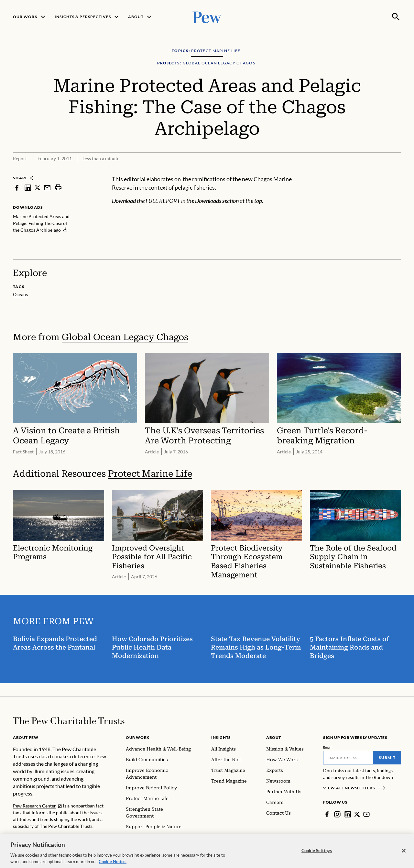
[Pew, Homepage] (207, 17)
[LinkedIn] (348, 814)
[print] (58, 188)
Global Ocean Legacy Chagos (125, 337)
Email (327, 747)
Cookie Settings (317, 854)
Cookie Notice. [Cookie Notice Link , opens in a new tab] (113, 865)
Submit (387, 757)
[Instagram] (337, 814)
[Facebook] (327, 814)
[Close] (404, 854)
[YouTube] (366, 814)
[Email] (348, 758)
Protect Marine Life (150, 474)
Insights (221, 737)
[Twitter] (357, 814)
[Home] (69, 721)
